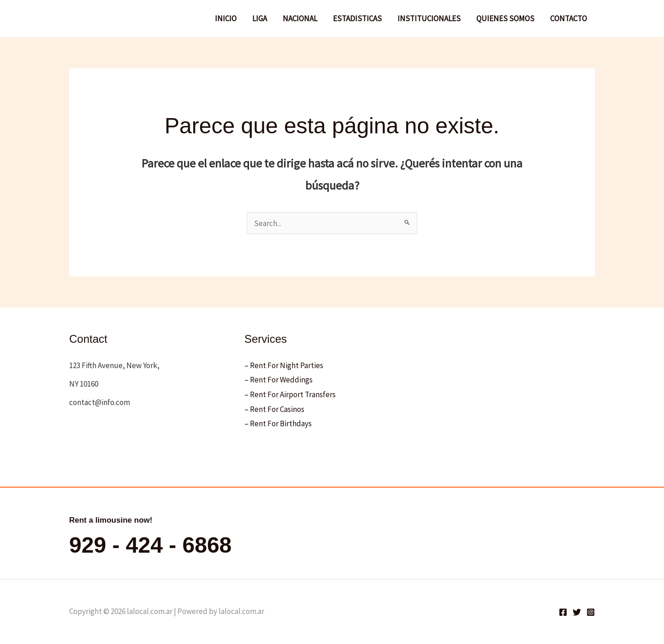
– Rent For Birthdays (278, 423)
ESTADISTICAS (357, 18)
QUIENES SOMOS (505, 18)
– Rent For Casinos (274, 409)
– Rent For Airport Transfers (290, 394)
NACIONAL (300, 18)
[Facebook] (563, 612)
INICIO (226, 18)
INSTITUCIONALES (429, 18)
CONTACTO (569, 18)
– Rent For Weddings (279, 380)
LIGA (260, 18)
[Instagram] (591, 612)
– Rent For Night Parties (284, 365)
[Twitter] (577, 612)
